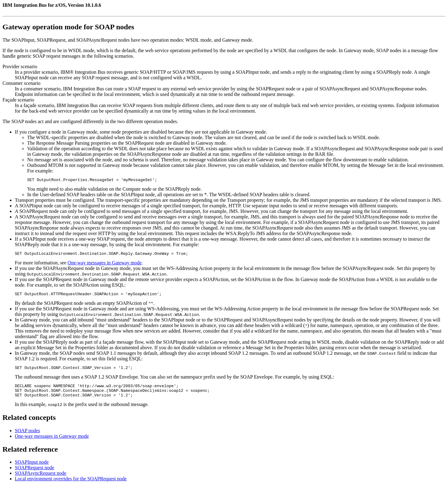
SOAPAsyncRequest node (41, 480)
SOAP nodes (27, 437)
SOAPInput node (32, 468)
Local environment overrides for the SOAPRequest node (71, 485)
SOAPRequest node (35, 474)
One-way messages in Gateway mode (105, 265)
